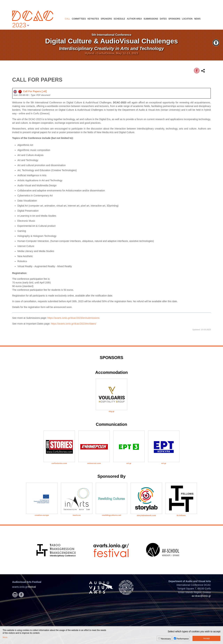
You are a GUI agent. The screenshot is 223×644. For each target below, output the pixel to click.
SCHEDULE (119, 19)
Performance (183, 639)
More (5, 637)
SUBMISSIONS (151, 19)
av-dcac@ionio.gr (201, 596)
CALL (68, 19)
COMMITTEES (79, 19)
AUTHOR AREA (134, 19)
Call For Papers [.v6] (30, 91)
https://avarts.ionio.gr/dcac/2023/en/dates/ (74, 324)
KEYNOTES (93, 19)
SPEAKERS (106, 19)
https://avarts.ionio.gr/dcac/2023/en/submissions (73, 318)
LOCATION (187, 19)
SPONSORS (174, 19)
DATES (163, 19)
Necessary (166, 639)
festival (32, 587)
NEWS (197, 19)
